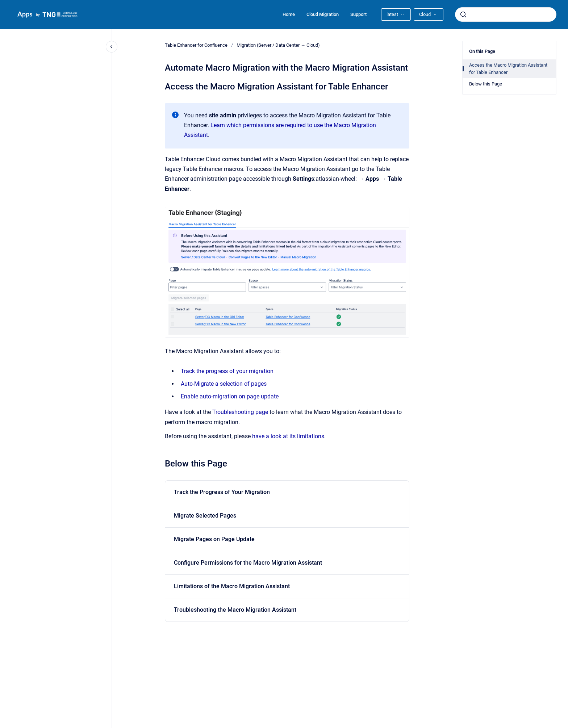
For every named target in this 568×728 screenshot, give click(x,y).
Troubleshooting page (240, 412)
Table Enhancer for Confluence (196, 45)
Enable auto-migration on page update (230, 396)
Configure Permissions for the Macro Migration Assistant (248, 563)
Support (358, 14)
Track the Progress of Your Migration (222, 492)
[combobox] (506, 14)
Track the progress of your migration (227, 371)
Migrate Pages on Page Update (214, 539)
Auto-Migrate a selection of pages (224, 384)
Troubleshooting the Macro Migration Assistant (235, 610)
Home (289, 14)
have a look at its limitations (288, 436)
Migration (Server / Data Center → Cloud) (278, 45)
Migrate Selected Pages (205, 516)
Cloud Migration (323, 14)
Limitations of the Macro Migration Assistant (232, 586)
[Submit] (463, 14)
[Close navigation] (112, 47)
